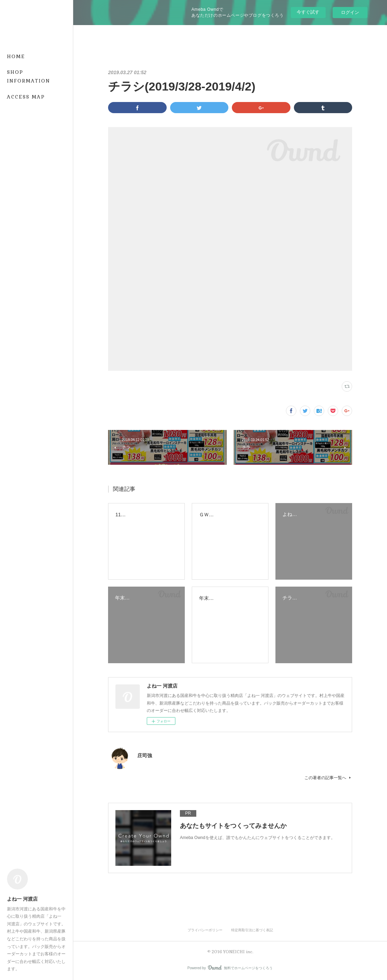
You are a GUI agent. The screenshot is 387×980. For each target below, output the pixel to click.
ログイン (350, 12)
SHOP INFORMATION (29, 76)
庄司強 (145, 755)
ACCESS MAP (26, 97)
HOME (16, 56)
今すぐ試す (308, 12)
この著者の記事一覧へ (328, 778)
